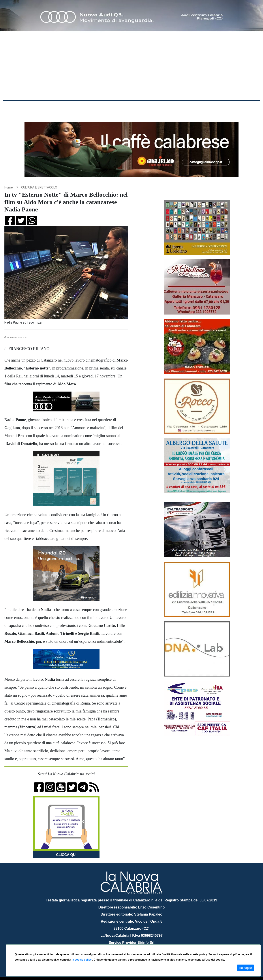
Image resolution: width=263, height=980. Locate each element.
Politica (66, 108)
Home (14, 107)
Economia (116, 108)
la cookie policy (82, 960)
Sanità (81, 108)
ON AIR (242, 109)
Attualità (97, 108)
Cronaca (49, 108)
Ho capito (245, 968)
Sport (133, 108)
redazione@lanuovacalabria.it (141, 943)
